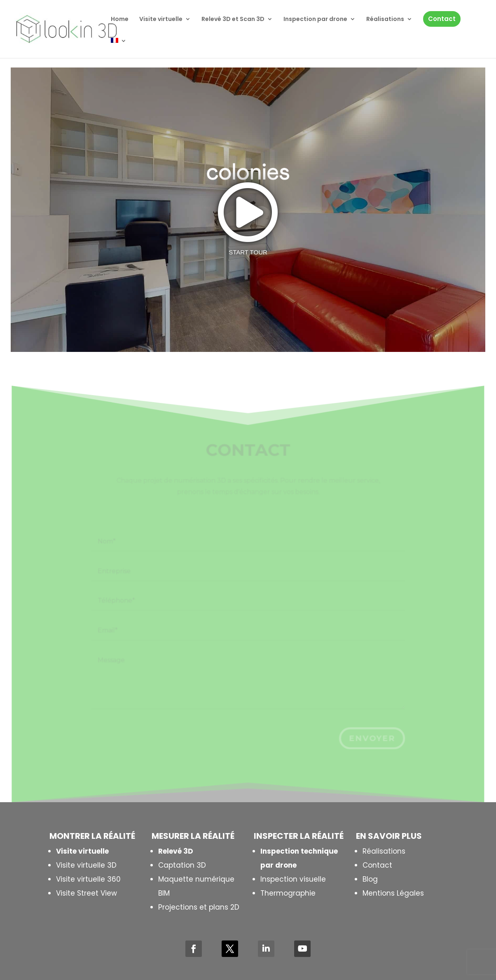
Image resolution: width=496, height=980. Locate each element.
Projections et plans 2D (199, 907)
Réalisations (384, 851)
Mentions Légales (393, 893)
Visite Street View (87, 893)
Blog (370, 879)
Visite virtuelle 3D (86, 865)
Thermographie (288, 893)
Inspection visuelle (293, 879)
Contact (377, 865)
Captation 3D (182, 865)
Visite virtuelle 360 (88, 879)
